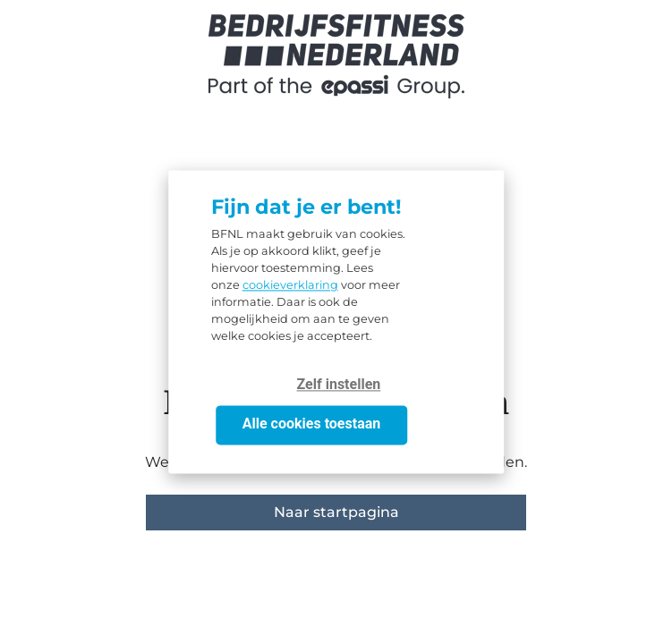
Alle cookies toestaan (311, 424)
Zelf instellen (339, 385)
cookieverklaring (290, 286)
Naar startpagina (336, 512)
